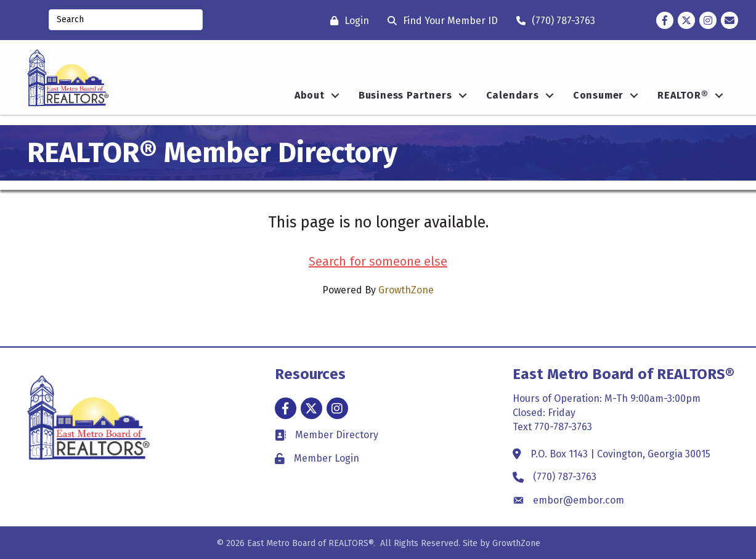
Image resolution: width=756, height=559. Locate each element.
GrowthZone (406, 290)
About (310, 95)
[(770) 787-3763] (553, 21)
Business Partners (405, 95)
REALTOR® (683, 95)
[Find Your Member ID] (440, 21)
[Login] (347, 21)
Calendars (513, 95)
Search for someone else (378, 261)
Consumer (598, 95)
